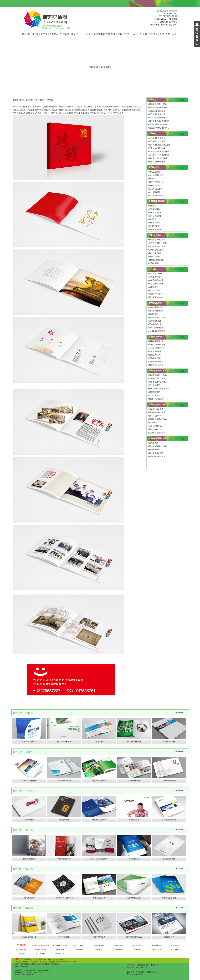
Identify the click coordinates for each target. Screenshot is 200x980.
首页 (24, 34)
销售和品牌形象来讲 (157, 162)
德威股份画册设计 (99, 820)
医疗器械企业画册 (156, 196)
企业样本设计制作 (156, 175)
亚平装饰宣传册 (155, 216)
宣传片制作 (60, 950)
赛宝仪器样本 (169, 937)
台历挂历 (153, 34)
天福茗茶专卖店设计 (157, 378)
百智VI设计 (154, 287)
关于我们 (32, 34)
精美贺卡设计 (154, 450)
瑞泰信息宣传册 (155, 212)
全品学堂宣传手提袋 (157, 240)
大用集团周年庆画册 (157, 331)
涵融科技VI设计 (155, 294)
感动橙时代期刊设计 (157, 412)
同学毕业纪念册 (155, 324)
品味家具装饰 (154, 209)
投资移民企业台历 (156, 365)
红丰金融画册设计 (169, 781)
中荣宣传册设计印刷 (64, 859)
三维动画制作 (99, 945)
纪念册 (144, 34)
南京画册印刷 (157, 945)
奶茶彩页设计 (154, 223)
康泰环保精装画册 (134, 898)
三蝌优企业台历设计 (157, 345)
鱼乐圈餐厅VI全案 (156, 280)
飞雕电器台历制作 (156, 362)
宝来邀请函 (154, 443)
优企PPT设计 (154, 422)
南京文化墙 (60, 954)
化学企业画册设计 (99, 781)
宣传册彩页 (110, 34)
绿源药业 (153, 219)
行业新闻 (65, 34)
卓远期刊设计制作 (156, 409)
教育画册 (99, 742)
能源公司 (153, 179)
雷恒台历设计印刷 (156, 355)
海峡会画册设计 (155, 185)
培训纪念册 (154, 314)
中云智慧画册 (134, 859)
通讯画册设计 (29, 898)
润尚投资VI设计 (155, 277)
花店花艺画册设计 (134, 742)
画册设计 (99, 950)
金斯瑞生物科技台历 (157, 348)
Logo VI (134, 34)
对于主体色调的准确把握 (159, 121)
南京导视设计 (176, 950)
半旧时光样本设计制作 (64, 898)
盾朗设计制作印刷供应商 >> (24, 100)
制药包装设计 (154, 263)
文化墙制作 (40, 954)
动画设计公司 (157, 950)
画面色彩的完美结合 (157, 111)
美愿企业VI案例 (155, 273)
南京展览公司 (21, 950)
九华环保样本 (29, 820)
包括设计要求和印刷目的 (159, 151)
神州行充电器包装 (156, 250)
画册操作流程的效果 (157, 114)
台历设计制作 (118, 945)
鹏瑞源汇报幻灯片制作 (158, 419)
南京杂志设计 (176, 945)
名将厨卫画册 (134, 820)
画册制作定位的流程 (157, 138)
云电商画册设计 (155, 189)
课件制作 (79, 950)
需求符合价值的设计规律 (159, 107)
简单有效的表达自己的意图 (160, 145)
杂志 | (169, 34)
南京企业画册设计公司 (41, 945)
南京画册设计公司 (60, 945)
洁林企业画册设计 (169, 820)
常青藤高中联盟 (155, 351)
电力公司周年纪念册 (157, 317)
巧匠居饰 (153, 206)
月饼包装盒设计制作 (157, 246)
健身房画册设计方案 (134, 937)
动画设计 (137, 950)
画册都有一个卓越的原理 (159, 155)
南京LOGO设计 (79, 945)
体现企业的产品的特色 (158, 124)
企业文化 (43, 34)
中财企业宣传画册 (29, 781)
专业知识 (54, 34)
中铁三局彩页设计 (29, 742)
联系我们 (76, 34)
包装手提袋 (123, 34)
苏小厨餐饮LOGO (156, 297)
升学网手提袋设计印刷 (158, 243)
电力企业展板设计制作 (158, 375)
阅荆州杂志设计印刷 (157, 433)
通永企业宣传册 (169, 859)
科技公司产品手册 (156, 182)
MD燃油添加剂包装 (157, 260)
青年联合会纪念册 (156, 328)
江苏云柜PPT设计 (156, 426)
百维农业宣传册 (99, 898)
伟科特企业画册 (169, 742)
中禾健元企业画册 (64, 781)
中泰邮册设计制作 (156, 307)
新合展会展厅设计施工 (158, 382)
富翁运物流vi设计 (156, 284)
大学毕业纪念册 (155, 321)
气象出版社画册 (99, 937)
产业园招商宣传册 (29, 937)
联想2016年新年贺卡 (157, 456)
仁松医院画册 (154, 192)
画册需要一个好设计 (157, 141)
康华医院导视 (154, 392)
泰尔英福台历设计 (156, 358)
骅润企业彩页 (154, 226)
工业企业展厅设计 (156, 385)
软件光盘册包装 (155, 253)
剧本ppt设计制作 (156, 416)
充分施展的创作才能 (157, 148)
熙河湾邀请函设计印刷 (158, 446)
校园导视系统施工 (156, 399)
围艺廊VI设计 (155, 290)
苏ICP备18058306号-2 (135, 974)
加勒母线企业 (64, 820)
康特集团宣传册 (155, 229)
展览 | (163, 34)
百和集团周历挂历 (156, 341)
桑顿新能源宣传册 (169, 898)
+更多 (182, 100)
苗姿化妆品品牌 (155, 256)
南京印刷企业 (137, 945)
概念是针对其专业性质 (158, 158)
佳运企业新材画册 (64, 742)
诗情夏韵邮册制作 (156, 311)
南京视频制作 (118, 950)
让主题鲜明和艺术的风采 (159, 128)
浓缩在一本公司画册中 (158, 118)
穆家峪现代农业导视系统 (159, 389)
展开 (197, 24)
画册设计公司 (41, 950)
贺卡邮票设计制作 (156, 453)
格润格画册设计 (134, 781)
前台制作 (21, 954)
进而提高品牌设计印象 (158, 104)
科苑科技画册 (64, 937)
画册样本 (98, 34)
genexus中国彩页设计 (99, 859)
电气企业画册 (154, 172)
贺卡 (174, 34)
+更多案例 (179, 712)
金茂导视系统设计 (156, 395)
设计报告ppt (154, 429)
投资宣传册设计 (29, 859)
